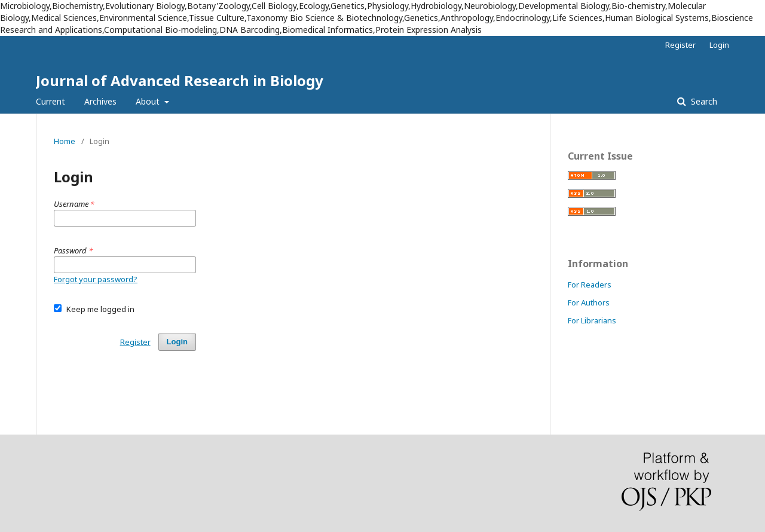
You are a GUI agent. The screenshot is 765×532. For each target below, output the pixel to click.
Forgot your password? (96, 279)
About (149, 101)
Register (680, 45)
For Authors (589, 302)
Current (51, 101)
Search (703, 101)
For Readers (590, 285)
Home (65, 141)
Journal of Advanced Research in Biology (180, 80)
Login (719, 45)
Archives (100, 101)
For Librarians (592, 320)
